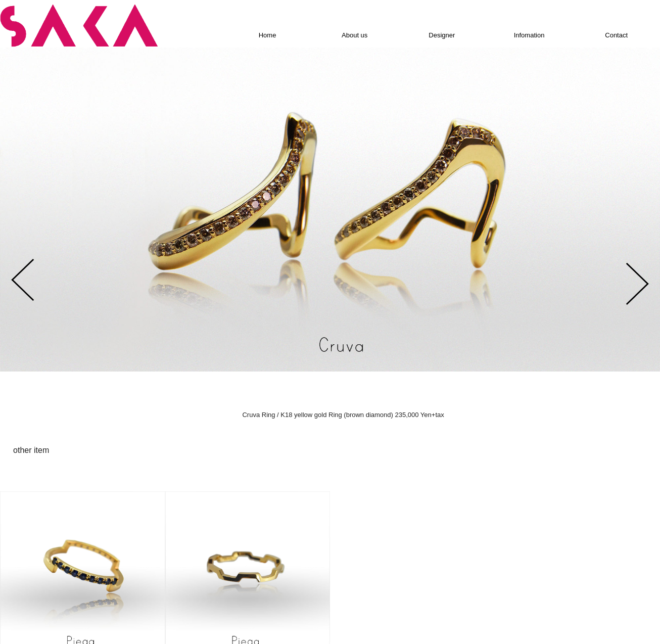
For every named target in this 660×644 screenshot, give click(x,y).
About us (355, 36)
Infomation (529, 36)
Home (268, 36)
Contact (616, 36)
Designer (442, 36)
